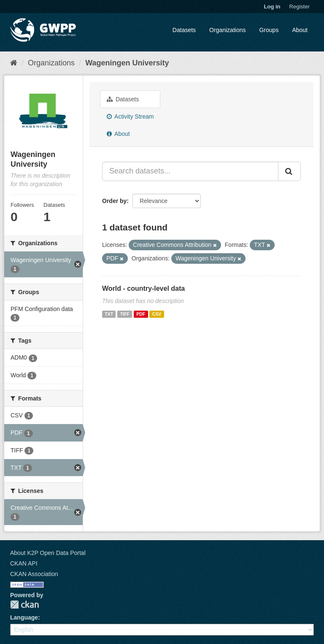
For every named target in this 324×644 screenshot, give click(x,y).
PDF (141, 314)
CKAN (24, 605)
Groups (269, 30)
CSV (157, 314)
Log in (272, 7)
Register (300, 7)
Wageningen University (127, 63)
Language (24, 617)
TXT (109, 314)
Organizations (227, 30)
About (300, 30)
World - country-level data (143, 288)
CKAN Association (34, 574)
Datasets (184, 30)
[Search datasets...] (190, 171)
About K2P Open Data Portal (48, 553)
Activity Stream (130, 116)
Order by (114, 201)
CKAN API (24, 563)
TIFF (125, 314)
